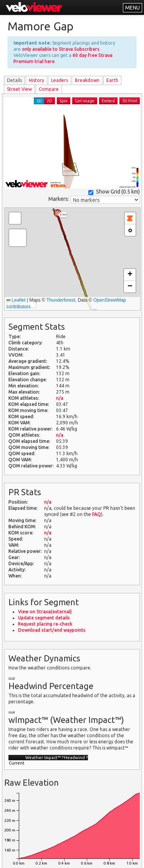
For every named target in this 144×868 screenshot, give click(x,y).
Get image (85, 101)
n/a (60, 398)
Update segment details (44, 618)
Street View (19, 89)
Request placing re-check (45, 624)
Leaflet (16, 300)
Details (14, 80)
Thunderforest (61, 300)
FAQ (97, 514)
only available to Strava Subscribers (61, 49)
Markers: (59, 199)
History (36, 80)
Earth (112, 80)
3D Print (130, 101)
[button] (58, 213)
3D (39, 101)
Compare (49, 89)
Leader (60, 80)
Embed (108, 101)
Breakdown (87, 80)
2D (50, 101)
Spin (64, 101)
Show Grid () (114, 192)
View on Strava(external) (45, 612)
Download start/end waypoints (52, 630)
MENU (132, 8)
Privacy (51, 857)
